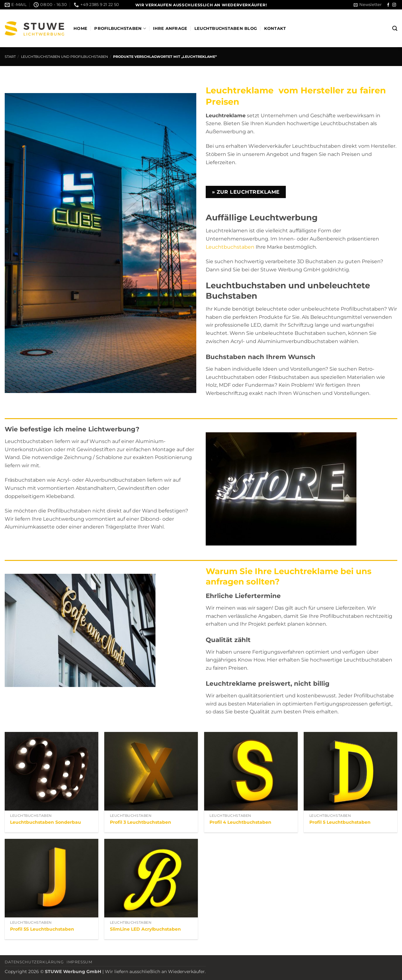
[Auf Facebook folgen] (388, 5)
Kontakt (275, 28)
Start (10, 57)
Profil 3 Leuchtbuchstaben (141, 822)
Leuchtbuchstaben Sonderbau (46, 822)
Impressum (79, 962)
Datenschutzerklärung (34, 962)
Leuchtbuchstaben (230, 247)
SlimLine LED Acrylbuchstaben (145, 929)
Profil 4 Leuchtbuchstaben (240, 822)
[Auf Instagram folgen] (394, 5)
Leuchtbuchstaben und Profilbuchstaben (65, 57)
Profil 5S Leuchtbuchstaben (42, 929)
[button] (368, 5)
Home (80, 28)
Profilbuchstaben (120, 28)
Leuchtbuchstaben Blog (226, 28)
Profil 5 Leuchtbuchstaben (340, 822)
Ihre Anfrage (170, 28)
